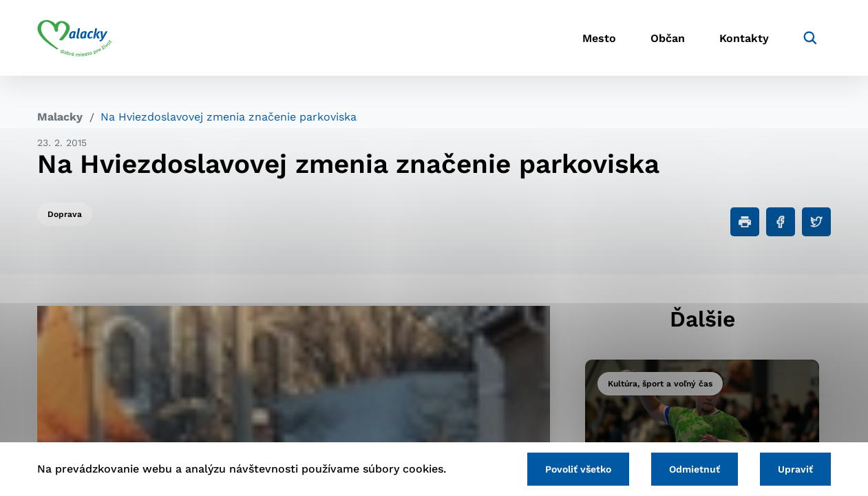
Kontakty (744, 38)
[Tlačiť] (745, 222)
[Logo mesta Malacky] (75, 38)
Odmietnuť (695, 469)
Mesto (599, 38)
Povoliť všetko (578, 469)
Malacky (60, 117)
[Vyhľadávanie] (810, 38)
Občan (668, 38)
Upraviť (795, 469)
